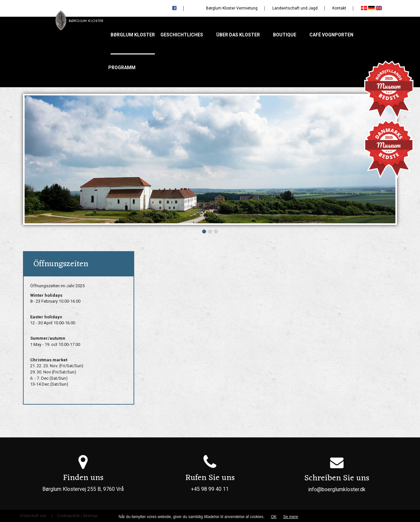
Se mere (291, 517)
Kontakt (339, 8)
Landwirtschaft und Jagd (295, 8)
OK (274, 517)
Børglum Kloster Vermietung (232, 8)
